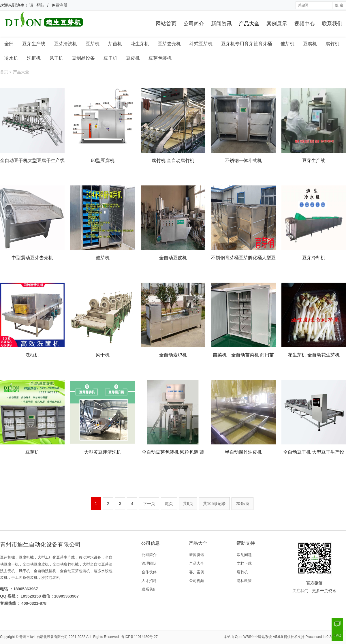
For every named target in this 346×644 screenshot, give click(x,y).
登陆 (40, 5)
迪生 (20, 5)
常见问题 (244, 555)
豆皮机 (133, 58)
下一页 (149, 504)
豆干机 (110, 58)
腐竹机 (332, 44)
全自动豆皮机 (173, 258)
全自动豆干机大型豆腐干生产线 (32, 160)
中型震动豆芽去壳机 (32, 258)
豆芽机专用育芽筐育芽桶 (247, 44)
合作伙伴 (149, 572)
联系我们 (332, 24)
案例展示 (277, 24)
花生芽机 (140, 44)
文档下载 (244, 563)
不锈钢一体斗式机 (243, 160)
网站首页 (166, 24)
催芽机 (287, 44)
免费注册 (59, 5)
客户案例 (197, 572)
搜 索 (339, 5)
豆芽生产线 (34, 44)
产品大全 (249, 24)
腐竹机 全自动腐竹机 (173, 160)
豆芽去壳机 (169, 44)
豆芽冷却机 (314, 258)
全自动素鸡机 (173, 355)
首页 (4, 72)
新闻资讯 (221, 24)
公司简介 (194, 24)
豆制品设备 (83, 58)
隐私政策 (244, 581)
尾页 (169, 504)
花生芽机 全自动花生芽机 (314, 355)
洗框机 (34, 58)
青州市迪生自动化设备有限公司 (44, 637)
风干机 (56, 58)
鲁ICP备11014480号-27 (139, 637)
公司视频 (197, 581)
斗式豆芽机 (201, 44)
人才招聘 (149, 581)
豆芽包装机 (160, 58)
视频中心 (304, 24)
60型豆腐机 (103, 160)
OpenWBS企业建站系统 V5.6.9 (259, 637)
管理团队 (149, 563)
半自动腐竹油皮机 (243, 452)
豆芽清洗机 (65, 44)
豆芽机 (93, 44)
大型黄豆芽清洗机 (103, 452)
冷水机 (11, 58)
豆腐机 (310, 44)
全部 (9, 44)
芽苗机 (115, 44)
